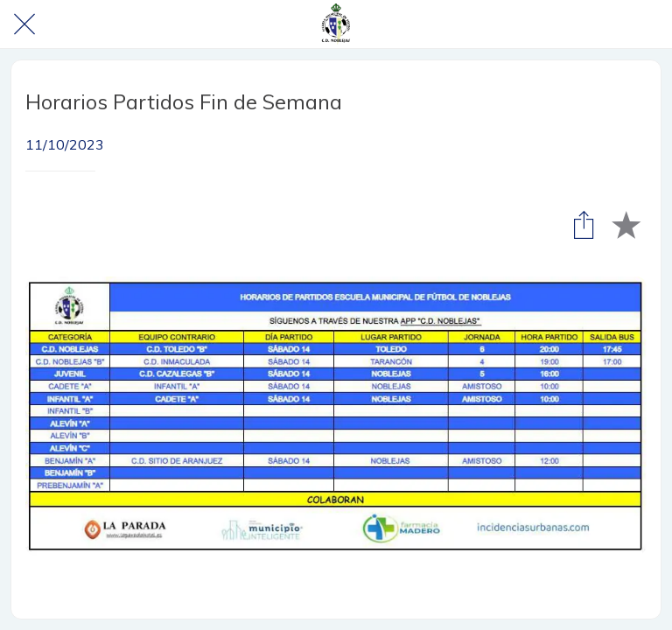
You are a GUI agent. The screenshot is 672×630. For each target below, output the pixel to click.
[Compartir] (584, 224)
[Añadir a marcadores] (626, 224)
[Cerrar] (24, 24)
